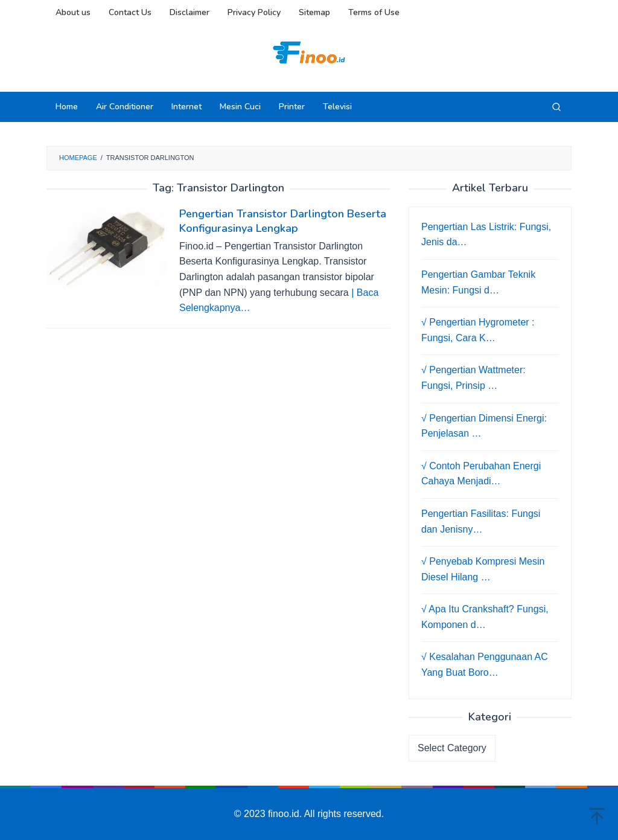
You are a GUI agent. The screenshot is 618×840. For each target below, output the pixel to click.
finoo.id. (286, 814)
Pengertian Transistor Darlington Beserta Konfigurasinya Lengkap (283, 221)
